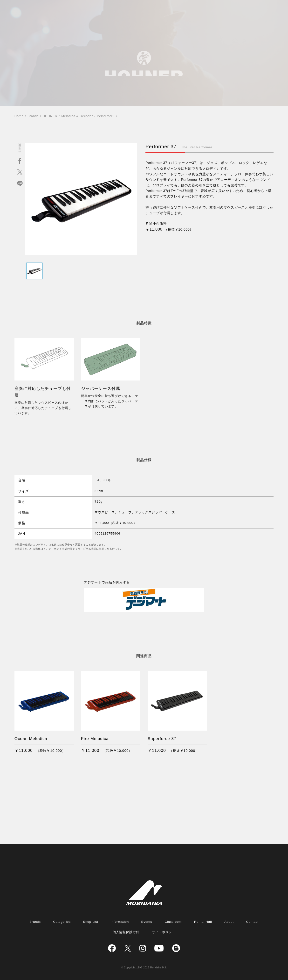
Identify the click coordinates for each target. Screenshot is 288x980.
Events (147, 922)
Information (120, 922)
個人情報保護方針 (126, 932)
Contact (252, 922)
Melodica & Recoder (77, 116)
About (229, 922)
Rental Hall (203, 922)
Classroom (173, 922)
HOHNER (50, 116)
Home (19, 116)
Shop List (91, 922)
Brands (33, 116)
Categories (62, 922)
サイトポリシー (164, 932)
